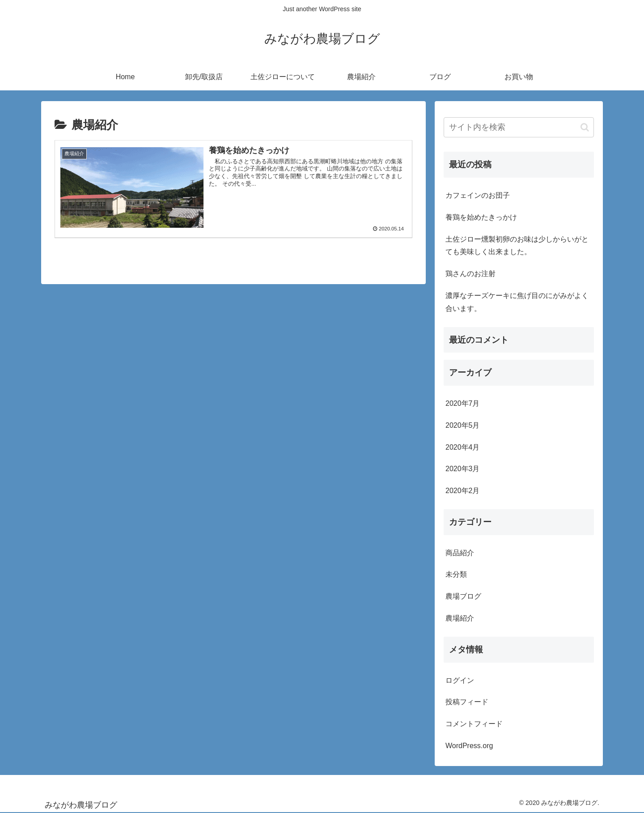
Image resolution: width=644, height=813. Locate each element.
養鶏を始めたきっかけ (481, 217)
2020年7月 (463, 403)
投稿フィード (467, 702)
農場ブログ (463, 596)
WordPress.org (469, 746)
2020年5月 (463, 425)
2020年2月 (463, 491)
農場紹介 (460, 618)
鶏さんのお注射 (470, 274)
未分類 (456, 574)
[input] (519, 127)
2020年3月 (463, 469)
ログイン (460, 680)
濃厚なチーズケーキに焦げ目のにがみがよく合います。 (517, 302)
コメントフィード (474, 724)
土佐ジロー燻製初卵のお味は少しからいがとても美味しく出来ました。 (517, 246)
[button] (585, 127)
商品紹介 (460, 553)
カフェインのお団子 (478, 195)
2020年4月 (463, 447)
